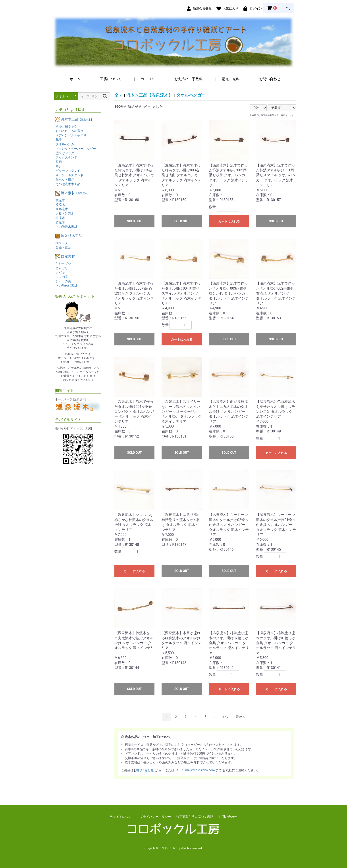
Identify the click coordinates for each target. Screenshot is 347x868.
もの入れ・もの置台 (69, 131)
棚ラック (62, 243)
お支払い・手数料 (188, 79)
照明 (59, 162)
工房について (111, 79)
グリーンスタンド (68, 171)
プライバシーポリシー (155, 817)
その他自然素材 (66, 286)
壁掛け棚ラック (66, 126)
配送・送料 (231, 79)
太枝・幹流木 (65, 213)
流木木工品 (77, 119)
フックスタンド (66, 157)
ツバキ (60, 272)
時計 (59, 166)
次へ (225, 717)
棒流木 (60, 205)
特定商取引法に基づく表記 (195, 817)
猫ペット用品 (65, 180)
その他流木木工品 (68, 184)
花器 (59, 140)
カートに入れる (229, 221)
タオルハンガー (66, 144)
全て (119, 95)
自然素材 (68, 256)
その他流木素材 (66, 227)
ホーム (75, 79)
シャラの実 (63, 281)
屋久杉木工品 (71, 236)
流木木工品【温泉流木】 (149, 95)
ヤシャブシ (63, 263)
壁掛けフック (65, 153)
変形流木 (62, 209)
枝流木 (60, 200)
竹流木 (60, 222)
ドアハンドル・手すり (71, 135)
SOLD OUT (134, 221)
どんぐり (62, 268)
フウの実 (62, 277)
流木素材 (75, 193)
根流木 (60, 218)
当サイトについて (122, 817)
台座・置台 (63, 247)
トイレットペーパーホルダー (76, 149)
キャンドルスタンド (69, 175)
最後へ (241, 717)
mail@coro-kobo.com (200, 770)
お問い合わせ (270, 79)
